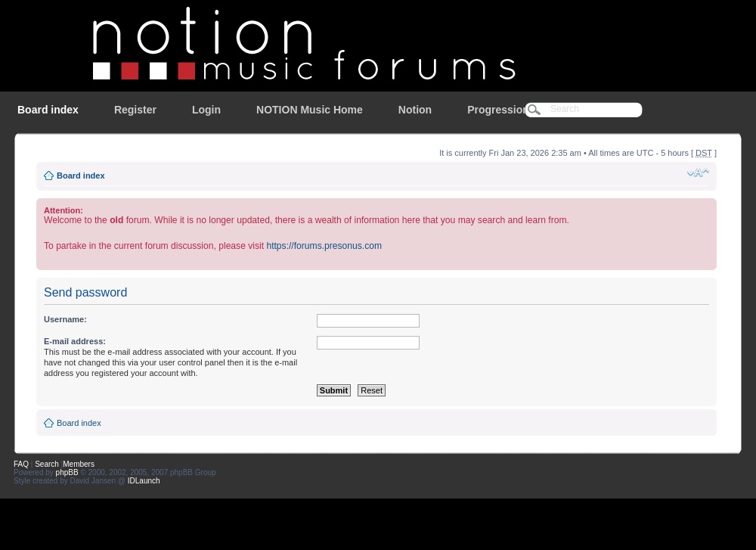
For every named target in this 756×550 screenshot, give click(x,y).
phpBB (67, 472)
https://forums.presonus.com (324, 246)
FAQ (21, 464)
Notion (415, 110)
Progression (498, 110)
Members (79, 464)
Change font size (698, 172)
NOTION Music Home (310, 110)
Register (135, 110)
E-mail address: (75, 341)
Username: (65, 319)
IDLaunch (144, 481)
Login (206, 110)
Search (47, 464)
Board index (48, 110)
